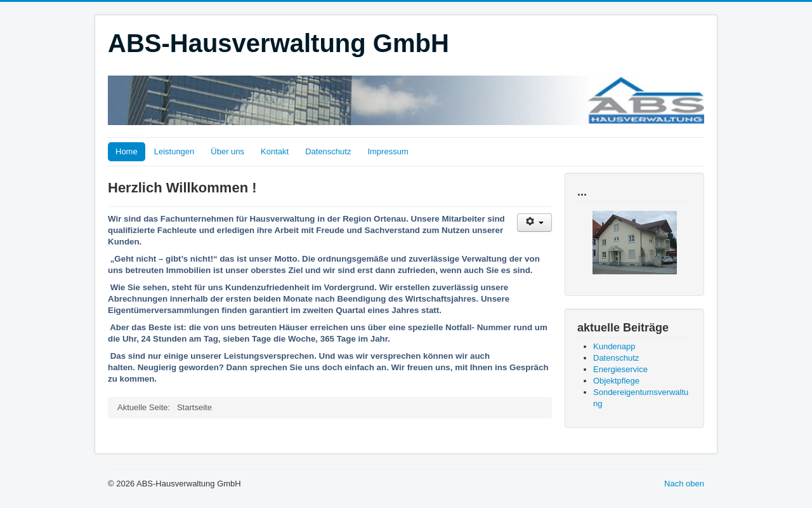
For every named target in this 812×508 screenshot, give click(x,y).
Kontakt (275, 151)
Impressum (388, 151)
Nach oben (684, 484)
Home (127, 151)
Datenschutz (328, 151)
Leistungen (174, 151)
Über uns (227, 151)
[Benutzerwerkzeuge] (534, 223)
